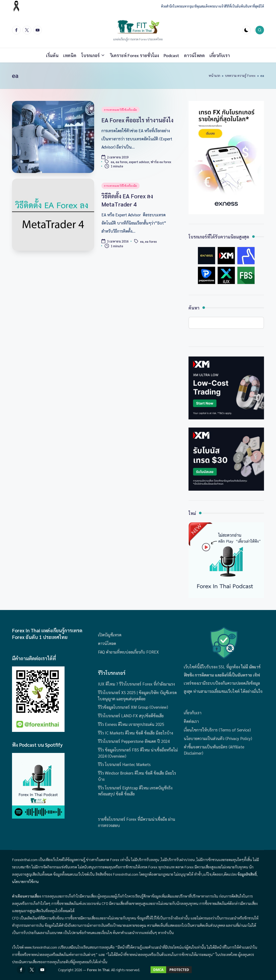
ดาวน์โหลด (107, 643)
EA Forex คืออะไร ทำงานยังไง (137, 120)
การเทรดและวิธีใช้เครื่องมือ (121, 110)
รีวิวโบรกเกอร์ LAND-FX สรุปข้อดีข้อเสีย (131, 716)
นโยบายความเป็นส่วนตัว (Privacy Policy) (218, 738)
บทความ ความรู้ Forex (240, 75)
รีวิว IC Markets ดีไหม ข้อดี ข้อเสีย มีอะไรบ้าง (136, 733)
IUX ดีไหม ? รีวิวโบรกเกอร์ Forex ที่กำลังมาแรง (136, 684)
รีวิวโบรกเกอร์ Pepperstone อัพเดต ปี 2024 (134, 741)
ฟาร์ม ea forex (161, 162)
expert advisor (139, 162)
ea (112, 162)
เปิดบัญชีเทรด (110, 635)
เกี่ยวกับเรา (193, 713)
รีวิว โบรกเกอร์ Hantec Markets (124, 764)
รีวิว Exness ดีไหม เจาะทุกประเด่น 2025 (131, 724)
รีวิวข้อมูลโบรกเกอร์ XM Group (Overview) (133, 707)
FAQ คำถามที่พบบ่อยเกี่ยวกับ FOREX (128, 652)
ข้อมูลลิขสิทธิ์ (247, 874)
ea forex (121, 162)
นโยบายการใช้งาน (25, 881)
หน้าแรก (214, 75)
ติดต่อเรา (191, 721)
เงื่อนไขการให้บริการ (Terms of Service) (217, 730)
